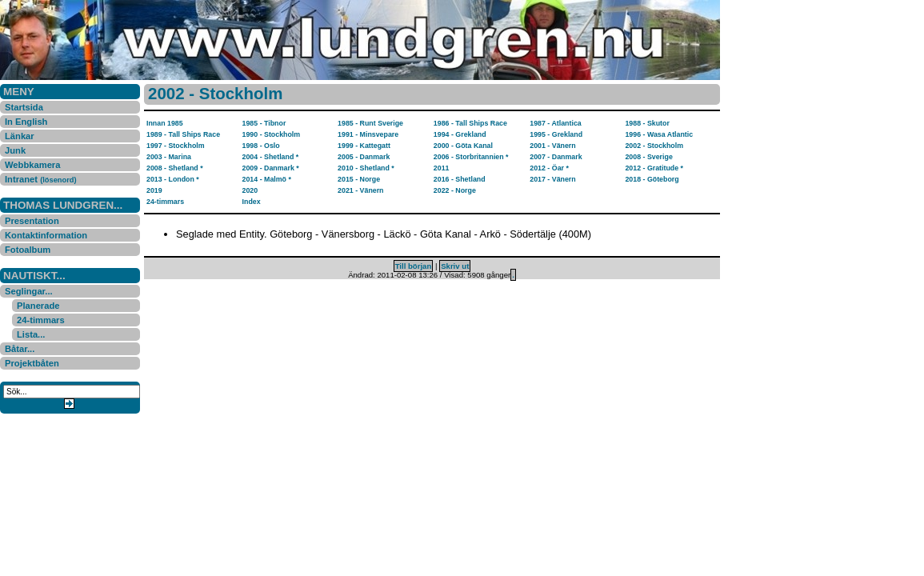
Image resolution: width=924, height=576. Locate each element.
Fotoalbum (28, 250)
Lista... (31, 334)
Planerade (38, 306)
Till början (414, 266)
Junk (15, 150)
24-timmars (41, 320)
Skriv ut (455, 266)
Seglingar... (29, 291)
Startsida (24, 107)
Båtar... (20, 349)
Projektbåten (32, 363)
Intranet (41, 179)
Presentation (32, 221)
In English (26, 122)
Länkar (20, 136)
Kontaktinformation (46, 235)
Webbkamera (32, 165)
